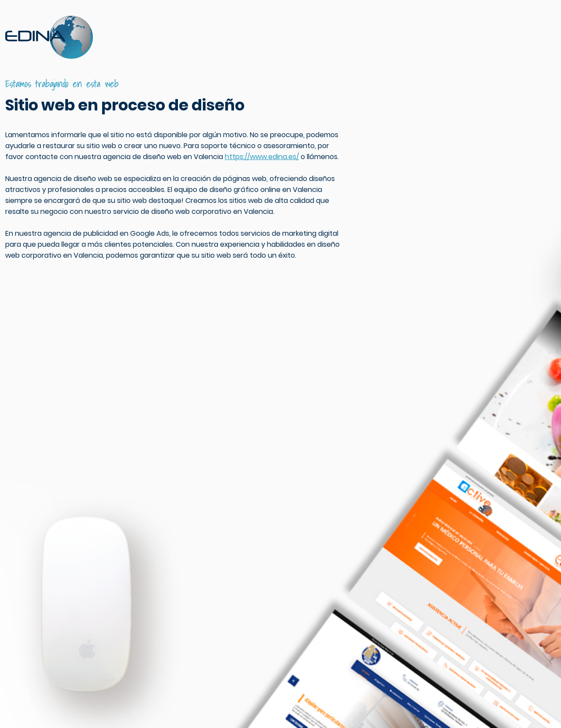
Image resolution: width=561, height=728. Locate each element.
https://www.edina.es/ (262, 157)
